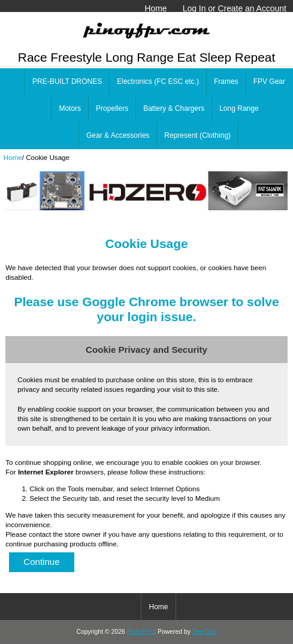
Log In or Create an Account (235, 8)
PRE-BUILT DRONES (67, 81)
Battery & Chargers (174, 108)
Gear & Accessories (118, 135)
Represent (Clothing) (197, 135)
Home (155, 8)
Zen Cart (205, 632)
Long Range (239, 108)
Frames (226, 81)
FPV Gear (269, 81)
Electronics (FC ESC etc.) (158, 81)
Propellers (112, 108)
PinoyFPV (141, 632)
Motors (70, 108)
